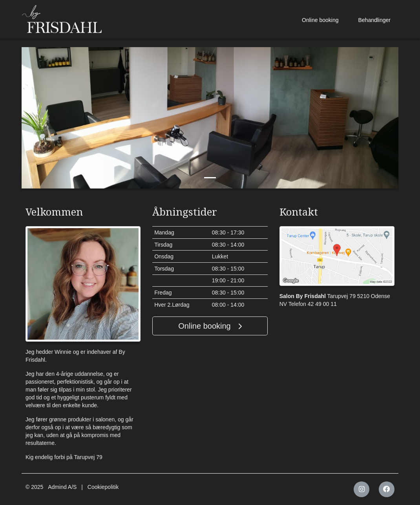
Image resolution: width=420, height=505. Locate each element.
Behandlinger (374, 20)
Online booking (320, 20)
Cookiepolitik (103, 487)
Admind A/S (62, 487)
